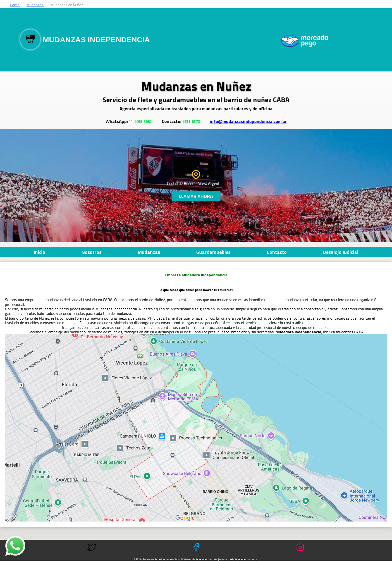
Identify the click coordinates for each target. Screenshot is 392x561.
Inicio (39, 252)
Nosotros (91, 252)
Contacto (277, 252)
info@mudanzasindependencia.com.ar (248, 121)
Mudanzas (149, 252)
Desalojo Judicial (341, 252)
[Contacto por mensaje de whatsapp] (15, 546)
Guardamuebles (213, 252)
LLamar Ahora (196, 196)
